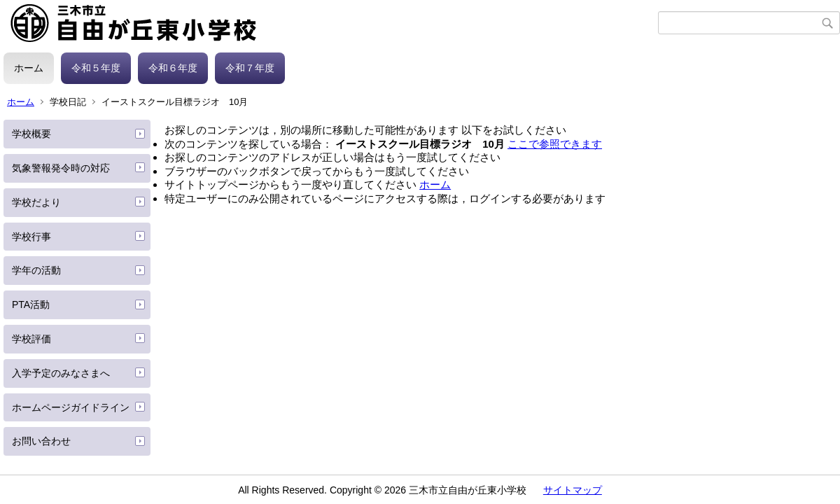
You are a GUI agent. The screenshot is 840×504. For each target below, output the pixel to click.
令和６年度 (173, 68)
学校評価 (31, 339)
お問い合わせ (41, 441)
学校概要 (31, 134)
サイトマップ (573, 490)
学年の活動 (36, 270)
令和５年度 (96, 68)
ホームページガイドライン (71, 407)
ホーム (29, 68)
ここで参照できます (555, 144)
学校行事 (31, 237)
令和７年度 (250, 68)
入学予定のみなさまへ (61, 373)
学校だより (36, 202)
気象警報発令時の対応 (61, 168)
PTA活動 (31, 304)
